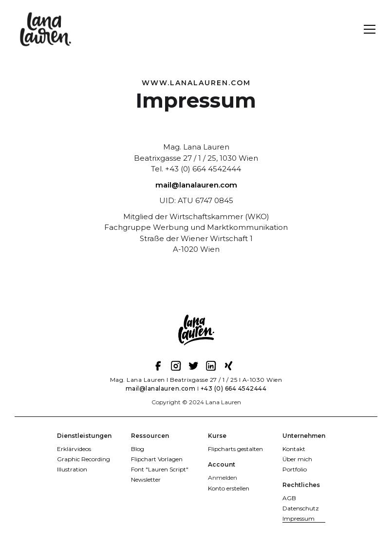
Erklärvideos (74, 449)
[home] (46, 29)
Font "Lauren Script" (160, 469)
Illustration (72, 469)
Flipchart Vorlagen (157, 459)
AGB (289, 498)
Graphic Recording (84, 459)
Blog (138, 449)
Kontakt (294, 449)
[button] (368, 29)
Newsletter (146, 479)
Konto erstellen (229, 488)
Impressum (299, 518)
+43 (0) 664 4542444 (234, 388)
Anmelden (223, 478)
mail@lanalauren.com (196, 185)
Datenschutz (301, 508)
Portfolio (295, 469)
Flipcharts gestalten (235, 449)
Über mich (297, 459)
